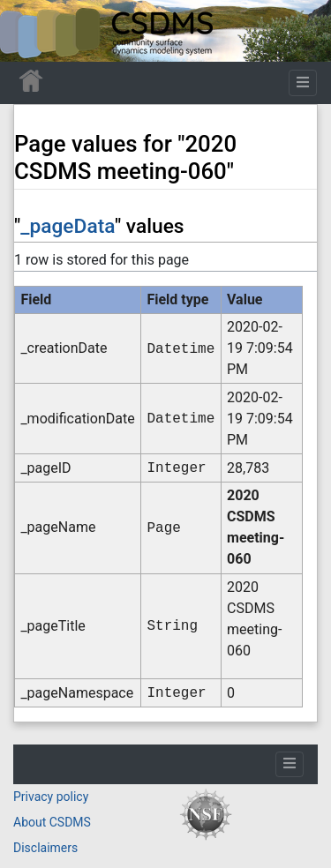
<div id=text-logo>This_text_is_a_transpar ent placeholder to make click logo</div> (28, 31)
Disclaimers (45, 848)
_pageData (68, 226)
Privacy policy (51, 797)
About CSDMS (52, 822)
